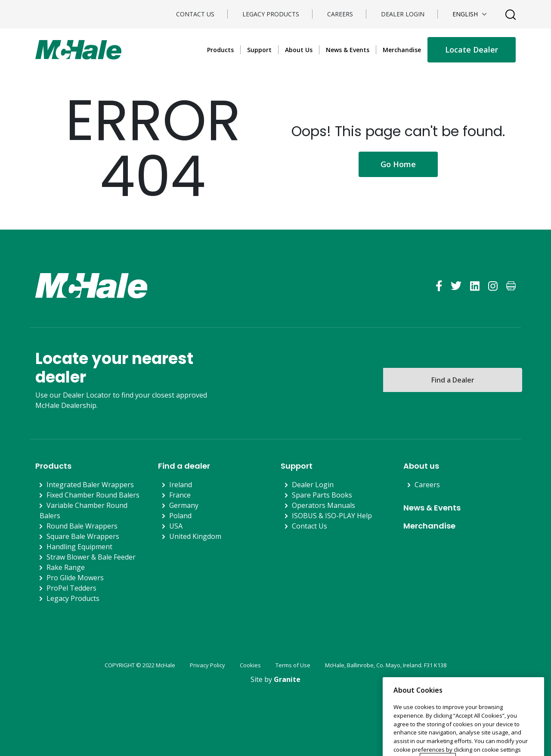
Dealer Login (403, 14)
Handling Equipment (79, 547)
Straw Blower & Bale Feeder (91, 557)
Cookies (250, 665)
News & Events (348, 50)
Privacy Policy (207, 665)
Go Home (398, 164)
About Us (299, 50)
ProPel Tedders (71, 588)
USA (176, 526)
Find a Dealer (453, 380)
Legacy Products (271, 14)
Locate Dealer (472, 50)
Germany (184, 505)
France (180, 495)
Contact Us (195, 14)
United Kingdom (195, 536)
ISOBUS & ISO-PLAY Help (332, 516)
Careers (340, 14)
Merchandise (402, 50)
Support (259, 50)
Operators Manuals (323, 505)
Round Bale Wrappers (82, 526)
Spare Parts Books (322, 495)
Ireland (181, 485)
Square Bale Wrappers (83, 536)
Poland (180, 516)
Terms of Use (293, 665)
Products (220, 50)
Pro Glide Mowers (75, 578)
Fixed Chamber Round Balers (93, 495)
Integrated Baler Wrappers (90, 485)
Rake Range (66, 567)
